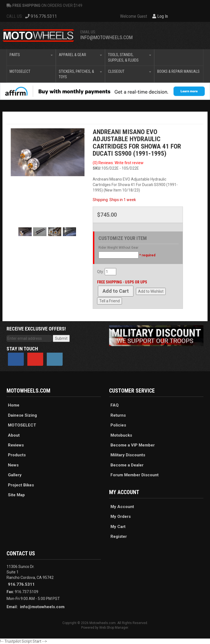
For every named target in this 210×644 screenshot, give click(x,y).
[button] (31, 57)
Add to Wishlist (151, 291)
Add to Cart (116, 291)
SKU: (97, 168)
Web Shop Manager (114, 628)
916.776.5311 (21, 584)
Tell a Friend (110, 301)
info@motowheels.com (107, 37)
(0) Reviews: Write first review (118, 163)
